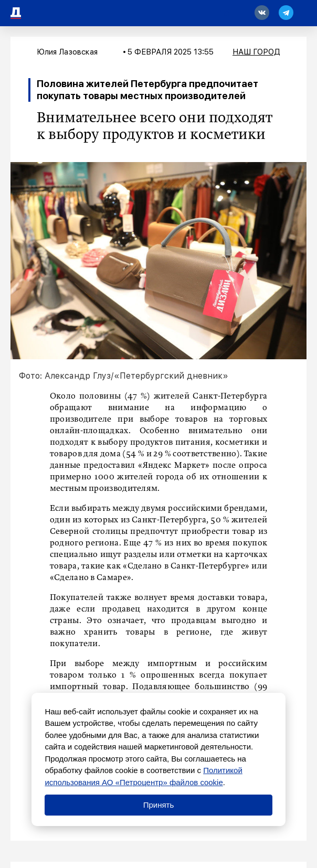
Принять (159, 805)
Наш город (256, 52)
